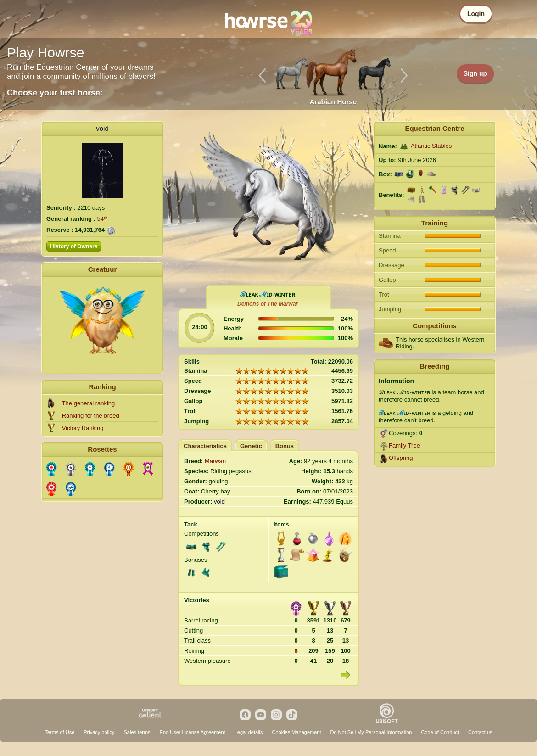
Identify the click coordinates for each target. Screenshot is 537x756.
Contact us (480, 732)
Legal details (249, 732)
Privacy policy (99, 732)
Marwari (215, 461)
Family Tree (404, 445)
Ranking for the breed (91, 416)
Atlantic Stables (431, 146)
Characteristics (205, 446)
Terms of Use (59, 732)
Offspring (401, 458)
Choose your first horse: (55, 93)
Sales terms (137, 732)
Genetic (251, 446)
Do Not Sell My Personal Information (371, 732)
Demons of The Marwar (268, 304)
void (102, 128)
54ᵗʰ (102, 219)
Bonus (285, 446)
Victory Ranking (83, 428)
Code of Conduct (440, 732)
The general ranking (89, 403)
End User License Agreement (193, 732)
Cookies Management (296, 732)
